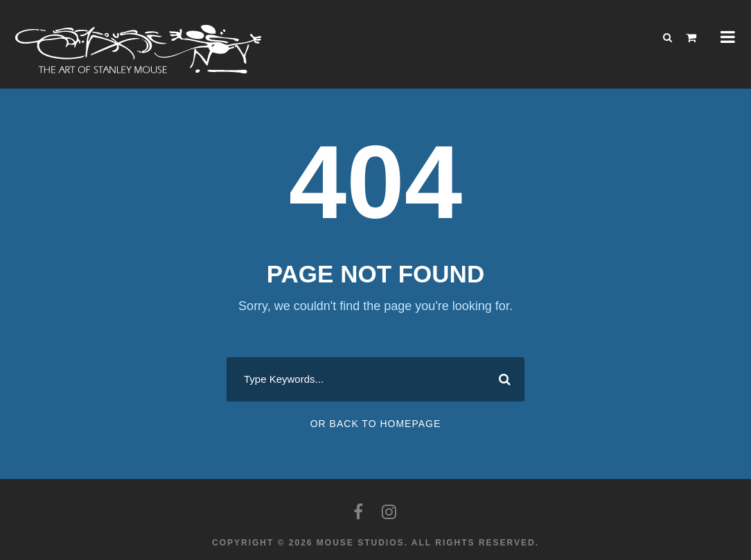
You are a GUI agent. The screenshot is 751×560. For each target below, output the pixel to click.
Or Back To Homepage (376, 424)
